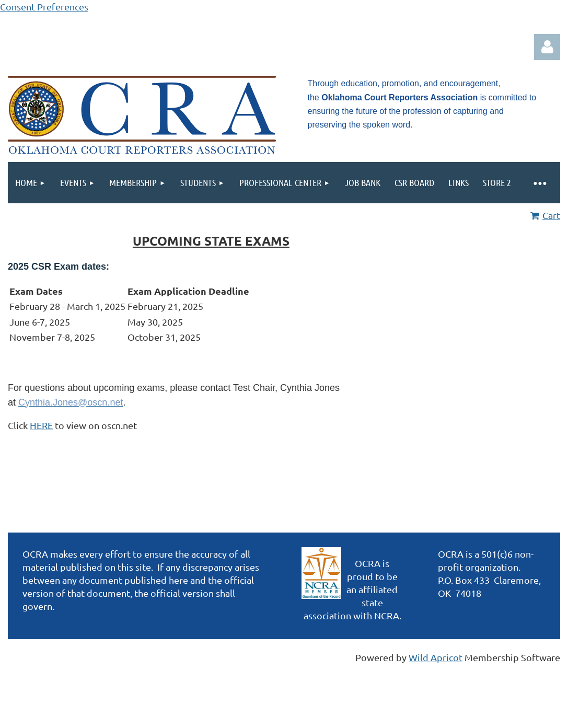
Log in (547, 47)
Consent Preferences (44, 7)
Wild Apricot (436, 657)
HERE (41, 425)
